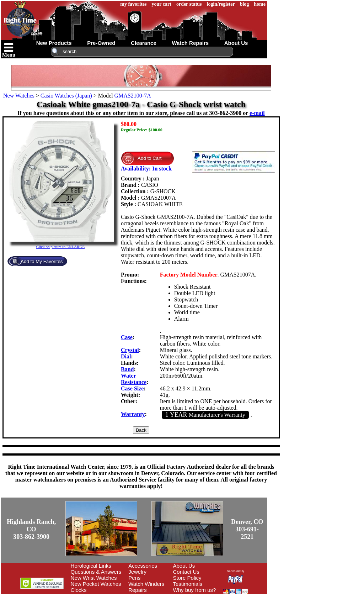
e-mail (257, 113)
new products (54, 43)
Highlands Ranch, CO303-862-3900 (31, 529)
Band (127, 369)
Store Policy (187, 578)
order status (189, 4)
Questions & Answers (96, 572)
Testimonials (188, 584)
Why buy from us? (195, 590)
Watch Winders (146, 584)
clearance (144, 43)
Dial (126, 356)
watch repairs (190, 43)
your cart (162, 4)
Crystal (130, 350)
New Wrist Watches (94, 578)
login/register (221, 4)
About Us (184, 566)
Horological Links (91, 566)
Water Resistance (134, 379)
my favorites (133, 4)
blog (245, 4)
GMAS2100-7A (133, 96)
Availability (135, 169)
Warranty (133, 414)
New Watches (19, 96)
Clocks (79, 590)
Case (127, 337)
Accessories (143, 566)
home (260, 4)
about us (236, 43)
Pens (134, 578)
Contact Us (186, 572)
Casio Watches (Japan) (66, 96)
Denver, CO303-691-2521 (247, 529)
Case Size (132, 388)
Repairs (138, 590)
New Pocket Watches (96, 584)
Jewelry (137, 572)
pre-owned (101, 43)
